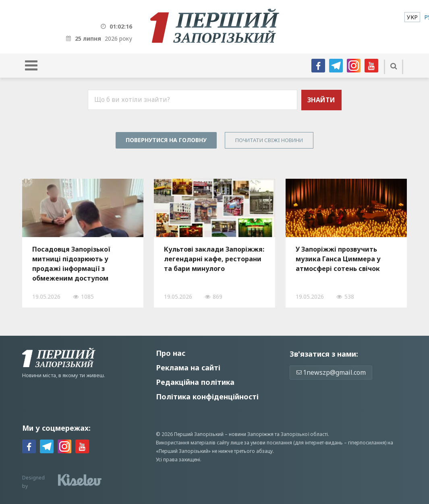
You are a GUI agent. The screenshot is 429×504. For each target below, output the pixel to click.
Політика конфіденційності (207, 397)
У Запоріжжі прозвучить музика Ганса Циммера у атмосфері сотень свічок (338, 259)
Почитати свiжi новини (269, 140)
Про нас (171, 353)
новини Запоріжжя (251, 434)
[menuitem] (412, 17)
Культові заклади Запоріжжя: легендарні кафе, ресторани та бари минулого (214, 259)
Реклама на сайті (188, 368)
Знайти (321, 100)
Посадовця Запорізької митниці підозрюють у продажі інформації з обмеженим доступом (71, 264)
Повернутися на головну (166, 140)
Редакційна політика (195, 382)
